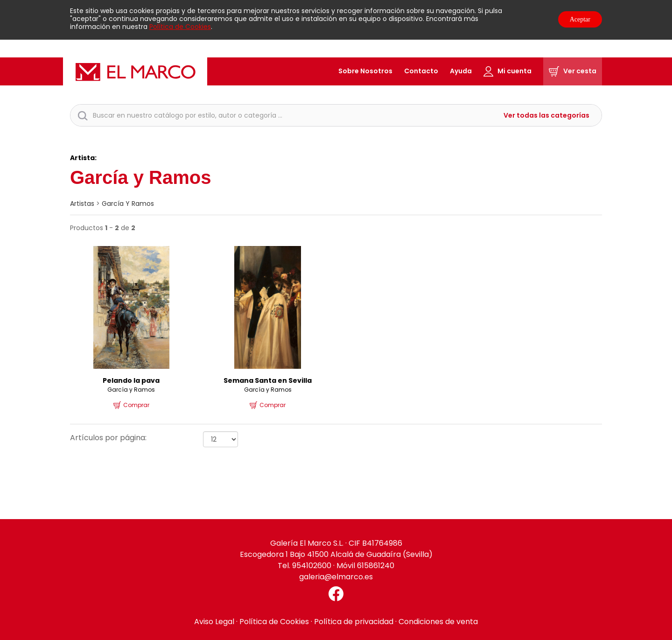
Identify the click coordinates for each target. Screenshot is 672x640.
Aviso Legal (214, 622)
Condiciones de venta (438, 622)
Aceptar (580, 19)
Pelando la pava (131, 380)
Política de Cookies (180, 27)
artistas (82, 204)
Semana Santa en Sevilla (268, 380)
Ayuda (461, 71)
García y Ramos (128, 204)
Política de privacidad (354, 622)
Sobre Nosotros (365, 71)
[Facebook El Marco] (336, 594)
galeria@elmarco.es (336, 577)
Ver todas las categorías (546, 116)
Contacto (421, 71)
